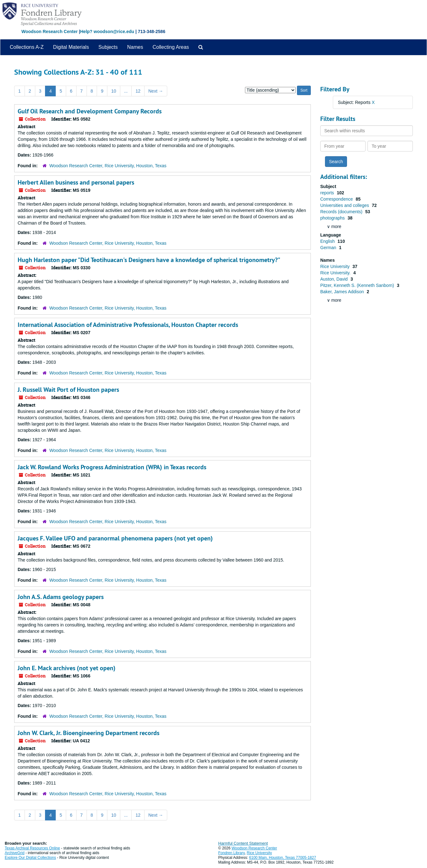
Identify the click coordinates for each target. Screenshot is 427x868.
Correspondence (337, 199)
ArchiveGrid (15, 853)
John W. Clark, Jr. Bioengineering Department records (88, 733)
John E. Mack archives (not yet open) (67, 668)
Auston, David (335, 279)
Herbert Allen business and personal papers (76, 182)
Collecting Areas (171, 47)
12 (138, 91)
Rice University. (336, 273)
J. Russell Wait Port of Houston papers (68, 390)
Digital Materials (71, 47)
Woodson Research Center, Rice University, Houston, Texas (108, 166)
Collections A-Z (27, 47)
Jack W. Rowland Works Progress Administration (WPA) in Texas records (112, 467)
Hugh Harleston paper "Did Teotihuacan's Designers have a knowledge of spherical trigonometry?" (149, 260)
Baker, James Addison (343, 292)
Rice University (336, 266)
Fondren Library (231, 853)
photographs (333, 218)
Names (135, 47)
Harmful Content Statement (243, 843)
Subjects (108, 47)
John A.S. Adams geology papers (61, 597)
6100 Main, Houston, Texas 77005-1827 (283, 858)
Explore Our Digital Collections (30, 858)
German (329, 248)
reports (328, 193)
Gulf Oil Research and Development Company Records (90, 111)
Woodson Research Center (50, 31)
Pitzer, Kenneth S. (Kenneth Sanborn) (358, 285)
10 (114, 91)
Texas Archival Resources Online (32, 848)
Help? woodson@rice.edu (107, 31)
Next (156, 91)
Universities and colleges (345, 205)
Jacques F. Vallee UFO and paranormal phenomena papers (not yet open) (115, 538)
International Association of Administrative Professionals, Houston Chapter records (128, 325)
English (328, 241)
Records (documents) (342, 212)
